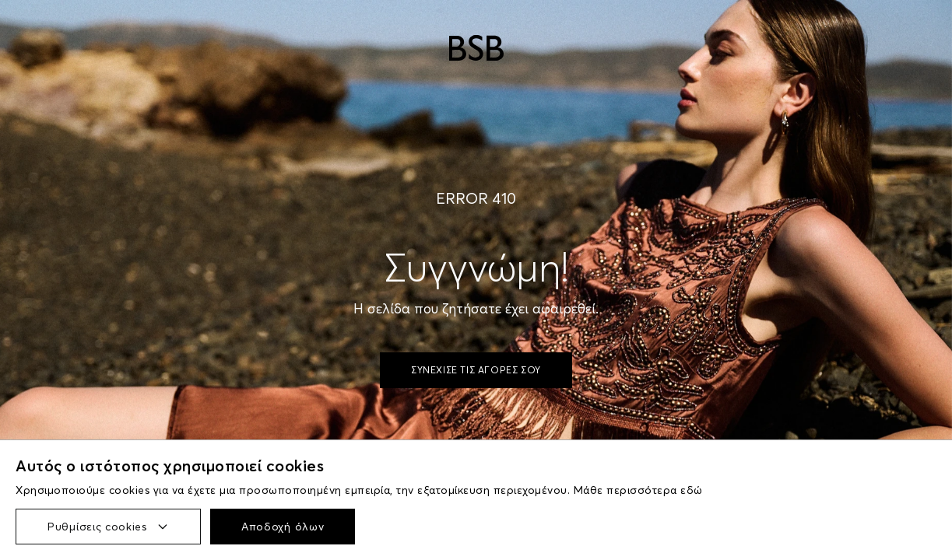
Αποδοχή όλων (283, 527)
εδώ (692, 490)
